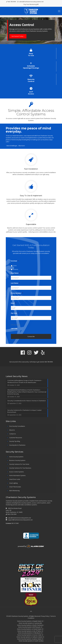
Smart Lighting (13, 483)
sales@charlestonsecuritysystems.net (31, 2)
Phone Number (17, 293)
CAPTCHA (14, 329)
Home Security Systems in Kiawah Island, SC (30, 621)
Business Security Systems (17, 460)
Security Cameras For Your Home (19, 464)
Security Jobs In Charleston (17, 445)
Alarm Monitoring (14, 491)
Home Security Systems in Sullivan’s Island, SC (30, 637)
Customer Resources (16, 438)
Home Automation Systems (17, 475)
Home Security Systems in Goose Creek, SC (30, 635)
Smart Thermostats (15, 487)
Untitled (15, 261)
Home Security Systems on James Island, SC (30, 639)
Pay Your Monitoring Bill (31, 4)
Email (13, 303)
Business (16, 269)
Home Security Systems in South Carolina (31, 641)
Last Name (15, 283)
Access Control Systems (17, 472)
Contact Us (13, 434)
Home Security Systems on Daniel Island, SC (30, 629)
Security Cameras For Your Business (20, 468)
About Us (12, 430)
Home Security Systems (16, 457)
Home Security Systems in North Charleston (30, 625)
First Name (15, 273)
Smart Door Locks (15, 479)
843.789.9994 (12, 2)
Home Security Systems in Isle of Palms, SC (30, 631)
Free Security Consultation (17, 426)
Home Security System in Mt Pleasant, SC (30, 627)
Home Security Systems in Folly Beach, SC (30, 633)
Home (15, 266)
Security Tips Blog (15, 441)
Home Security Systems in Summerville (30, 623)
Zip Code (15, 313)
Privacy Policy (45, 616)
